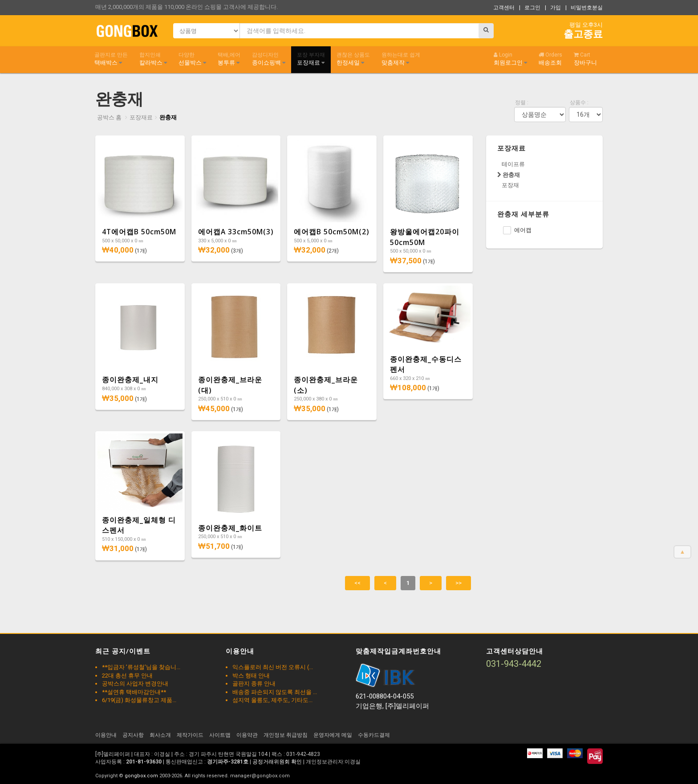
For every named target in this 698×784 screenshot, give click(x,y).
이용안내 (106, 735)
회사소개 (160, 735)
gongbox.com (141, 776)
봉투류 (229, 59)
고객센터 (504, 8)
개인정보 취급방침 (286, 735)
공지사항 (133, 735)
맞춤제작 (401, 59)
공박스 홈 (109, 117)
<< (357, 583)
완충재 (168, 117)
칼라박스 (153, 59)
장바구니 (585, 59)
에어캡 (517, 230)
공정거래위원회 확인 (277, 762)
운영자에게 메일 (333, 735)
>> (459, 583)
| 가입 (553, 8)
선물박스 (192, 59)
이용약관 (247, 735)
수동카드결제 (374, 735)
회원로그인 (510, 59)
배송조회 (550, 59)
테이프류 (513, 164)
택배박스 (111, 59)
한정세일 (353, 59)
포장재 (510, 185)
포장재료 (311, 59)
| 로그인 (530, 8)
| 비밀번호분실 (584, 8)
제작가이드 (190, 735)
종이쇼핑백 (269, 59)
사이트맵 (220, 735)
